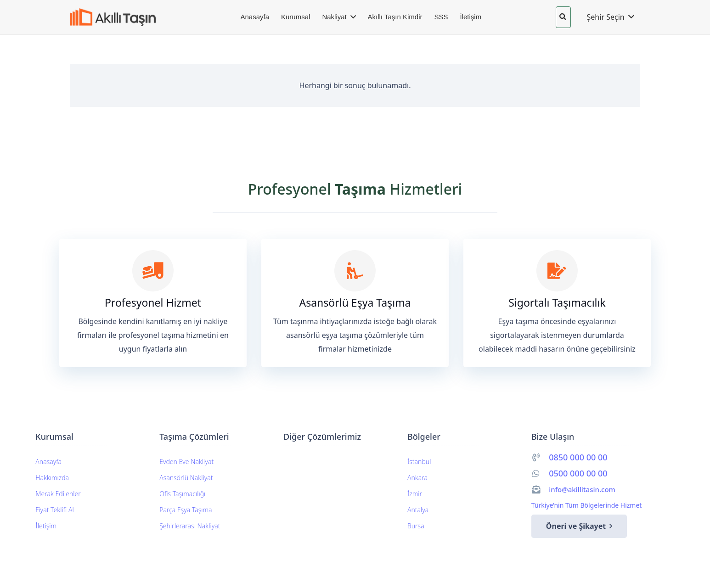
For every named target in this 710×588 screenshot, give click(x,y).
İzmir (415, 494)
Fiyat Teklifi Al (54, 510)
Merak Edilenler (58, 494)
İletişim (46, 526)
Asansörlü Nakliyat (186, 478)
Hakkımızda (52, 478)
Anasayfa (48, 462)
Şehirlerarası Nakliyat (190, 526)
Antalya (418, 510)
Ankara (417, 478)
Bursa (416, 526)
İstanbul (419, 462)
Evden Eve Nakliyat (186, 462)
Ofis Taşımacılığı (182, 494)
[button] (563, 17)
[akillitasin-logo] (120, 17)
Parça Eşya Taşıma (186, 510)
